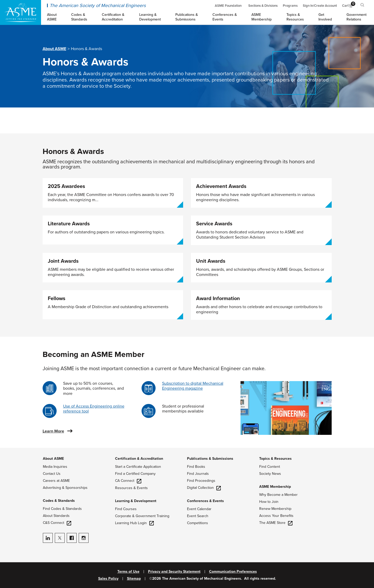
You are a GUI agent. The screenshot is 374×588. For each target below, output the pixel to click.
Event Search (198, 516)
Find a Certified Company (135, 474)
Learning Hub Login (134, 523)
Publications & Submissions (210, 459)
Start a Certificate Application (138, 467)
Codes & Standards (59, 501)
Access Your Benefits (276, 516)
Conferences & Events (205, 501)
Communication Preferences (233, 572)
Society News (270, 474)
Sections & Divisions (263, 6)
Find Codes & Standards (62, 509)
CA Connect (128, 481)
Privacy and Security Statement (174, 572)
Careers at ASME (56, 481)
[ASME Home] (21, 12)
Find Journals (198, 474)
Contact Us (52, 474)
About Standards (56, 516)
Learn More (53, 431)
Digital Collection (204, 488)
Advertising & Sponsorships (65, 488)
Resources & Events (131, 488)
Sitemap (134, 579)
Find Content (270, 467)
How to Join (269, 502)
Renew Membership (275, 509)
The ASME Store (276, 523)
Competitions (198, 523)
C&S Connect (57, 523)
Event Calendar (199, 509)
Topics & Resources (275, 459)
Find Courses (126, 509)
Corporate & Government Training (142, 516)
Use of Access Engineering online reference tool (94, 409)
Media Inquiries (55, 467)
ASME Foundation (228, 6)
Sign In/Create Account (320, 6)
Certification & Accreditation (139, 459)
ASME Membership (275, 487)
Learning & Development (136, 501)
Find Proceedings (201, 481)
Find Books (196, 467)
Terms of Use (128, 572)
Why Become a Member (278, 495)
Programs (290, 6)
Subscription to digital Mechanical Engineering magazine (193, 386)
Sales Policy (108, 579)
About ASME (54, 49)
